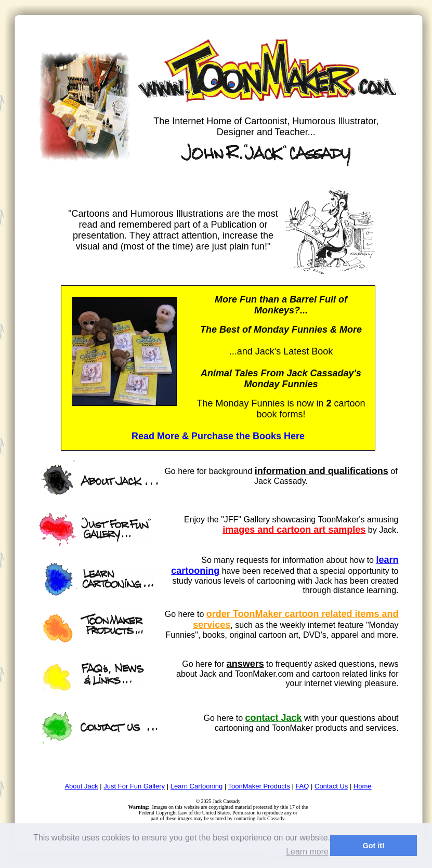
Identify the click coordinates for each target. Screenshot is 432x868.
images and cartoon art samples (294, 530)
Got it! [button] (374, 846)
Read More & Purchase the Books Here (218, 436)
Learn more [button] (307, 852)
